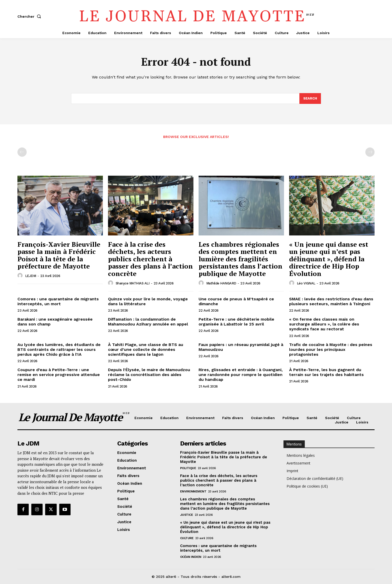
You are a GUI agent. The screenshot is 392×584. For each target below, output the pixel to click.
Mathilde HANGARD (221, 283)
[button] (30, 16)
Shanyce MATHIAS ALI (133, 283)
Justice (187, 515)
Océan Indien (191, 557)
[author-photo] (21, 276)
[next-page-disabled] (370, 152)
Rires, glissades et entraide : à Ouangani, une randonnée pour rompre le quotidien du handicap (241, 375)
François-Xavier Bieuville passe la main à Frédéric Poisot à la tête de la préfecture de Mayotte (59, 255)
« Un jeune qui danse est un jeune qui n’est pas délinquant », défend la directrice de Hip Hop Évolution (329, 259)
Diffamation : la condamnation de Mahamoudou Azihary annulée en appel (148, 322)
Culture (187, 538)
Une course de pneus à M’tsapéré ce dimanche (236, 301)
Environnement (193, 491)
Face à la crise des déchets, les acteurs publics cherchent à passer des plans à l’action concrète (150, 259)
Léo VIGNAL (306, 283)
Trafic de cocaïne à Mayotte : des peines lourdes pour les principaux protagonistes (331, 349)
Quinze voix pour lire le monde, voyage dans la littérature (148, 301)
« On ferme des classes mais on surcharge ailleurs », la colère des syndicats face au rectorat (324, 324)
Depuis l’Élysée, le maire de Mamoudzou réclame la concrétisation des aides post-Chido (149, 375)
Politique (188, 468)
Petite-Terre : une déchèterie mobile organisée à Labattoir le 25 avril (236, 322)
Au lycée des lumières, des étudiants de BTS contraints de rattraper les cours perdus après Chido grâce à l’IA (59, 349)
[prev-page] (22, 152)
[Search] (310, 98)
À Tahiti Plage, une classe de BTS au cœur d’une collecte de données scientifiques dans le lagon (146, 349)
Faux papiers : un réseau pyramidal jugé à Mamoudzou (241, 347)
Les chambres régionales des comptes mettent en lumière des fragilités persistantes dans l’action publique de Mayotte (241, 259)
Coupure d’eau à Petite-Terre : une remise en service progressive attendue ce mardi (59, 375)
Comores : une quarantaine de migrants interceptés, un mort (58, 301)
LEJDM (31, 276)
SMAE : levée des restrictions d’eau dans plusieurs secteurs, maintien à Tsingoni (331, 301)
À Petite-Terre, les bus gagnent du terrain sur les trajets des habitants (326, 372)
